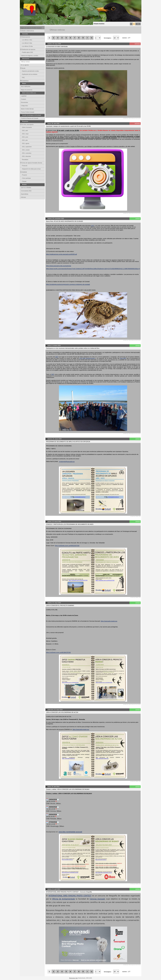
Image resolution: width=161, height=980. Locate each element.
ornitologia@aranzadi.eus (67, 462)
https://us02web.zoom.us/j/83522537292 (67, 546)
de (74, 899)
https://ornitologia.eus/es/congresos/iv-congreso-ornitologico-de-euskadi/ (68, 284)
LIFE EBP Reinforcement (87, 358)
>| (91, 38)
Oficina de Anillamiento (63, 899)
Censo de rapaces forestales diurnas (31, 163)
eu (131, 24)
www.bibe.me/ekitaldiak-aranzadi (70, 832)
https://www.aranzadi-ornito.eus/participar (59, 266)
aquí (92, 226)
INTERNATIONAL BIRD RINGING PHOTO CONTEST (70, 896)
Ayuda (23, 68)
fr (139, 24)
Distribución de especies (28, 50)
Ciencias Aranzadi (97, 899)
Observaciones (25, 37)
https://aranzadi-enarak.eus (109, 621)
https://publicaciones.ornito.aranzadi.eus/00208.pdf (62, 254)
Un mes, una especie (27, 125)
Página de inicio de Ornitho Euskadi (31, 28)
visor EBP (123, 358)
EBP (57, 357)
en (137, 24)
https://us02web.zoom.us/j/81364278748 (58, 652)
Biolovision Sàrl (73, 978)
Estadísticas (24, 81)
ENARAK (24, 172)
